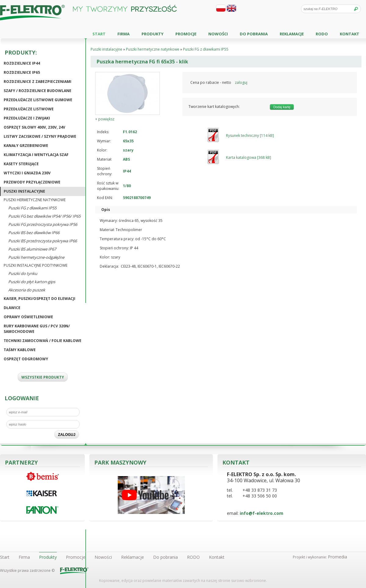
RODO (322, 34)
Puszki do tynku (23, 273)
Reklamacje (292, 34)
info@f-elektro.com (262, 513)
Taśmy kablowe (20, 350)
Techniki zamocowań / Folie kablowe (43, 341)
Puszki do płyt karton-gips (32, 282)
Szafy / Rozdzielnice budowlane (38, 91)
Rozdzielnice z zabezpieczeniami (38, 82)
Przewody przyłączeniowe (32, 182)
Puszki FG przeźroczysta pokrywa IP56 (43, 224)
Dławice (12, 308)
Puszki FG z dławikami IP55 (32, 208)
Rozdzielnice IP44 (22, 63)
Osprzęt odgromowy (26, 359)
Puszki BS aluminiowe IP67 (32, 249)
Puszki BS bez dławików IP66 (34, 233)
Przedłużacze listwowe (29, 109)
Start (99, 34)
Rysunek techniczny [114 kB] (250, 135)
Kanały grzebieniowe (26, 146)
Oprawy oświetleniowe (28, 317)
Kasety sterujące (21, 164)
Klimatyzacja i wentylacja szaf (36, 155)
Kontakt (350, 34)
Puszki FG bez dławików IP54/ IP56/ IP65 (44, 216)
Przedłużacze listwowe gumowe (38, 100)
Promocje (186, 34)
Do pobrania (254, 34)
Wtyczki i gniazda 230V (27, 173)
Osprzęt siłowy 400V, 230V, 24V (34, 127)
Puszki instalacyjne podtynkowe (36, 265)
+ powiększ (105, 119)
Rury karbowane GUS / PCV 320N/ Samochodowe (37, 329)
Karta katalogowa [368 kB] (249, 157)
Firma (124, 34)
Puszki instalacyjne (24, 191)
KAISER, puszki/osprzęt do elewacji (39, 299)
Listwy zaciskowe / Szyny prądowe (40, 136)
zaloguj (241, 82)
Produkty (152, 34)
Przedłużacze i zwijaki (27, 118)
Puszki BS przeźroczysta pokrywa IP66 (43, 241)
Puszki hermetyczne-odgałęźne (36, 257)
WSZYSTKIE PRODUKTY (43, 377)
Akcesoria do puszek (27, 290)
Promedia (337, 557)
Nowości (218, 34)
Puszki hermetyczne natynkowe (35, 200)
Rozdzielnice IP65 (22, 72)
